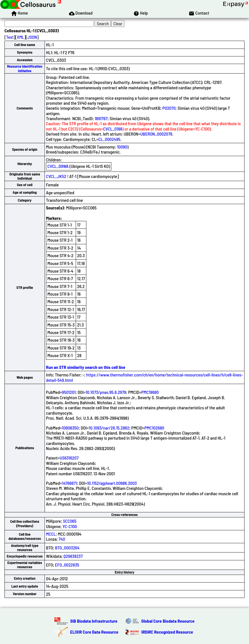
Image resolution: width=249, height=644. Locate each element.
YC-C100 (70, 526)
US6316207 (69, 458)
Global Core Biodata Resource (168, 621)
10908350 (70, 428)
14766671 (70, 483)
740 (62, 539)
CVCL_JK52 (56, 176)
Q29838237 (73, 556)
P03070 (169, 108)
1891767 (101, 118)
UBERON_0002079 (156, 134)
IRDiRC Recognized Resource (167, 632)
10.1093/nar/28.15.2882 (109, 428)
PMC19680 (150, 392)
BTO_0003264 (67, 548)
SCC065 (70, 521)
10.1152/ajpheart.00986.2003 (112, 483)
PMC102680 (154, 428)
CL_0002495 (109, 139)
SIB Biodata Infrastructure (94, 621)
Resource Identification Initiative (25, 68)
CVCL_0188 (113, 129)
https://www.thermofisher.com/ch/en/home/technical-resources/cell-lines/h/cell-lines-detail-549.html (144, 377)
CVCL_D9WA (58, 166)
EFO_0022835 (67, 565)
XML (20, 37)
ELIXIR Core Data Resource (94, 632)
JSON (32, 37)
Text (10, 37)
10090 (122, 147)
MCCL (51, 534)
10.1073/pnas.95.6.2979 (106, 392)
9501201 (69, 392)
